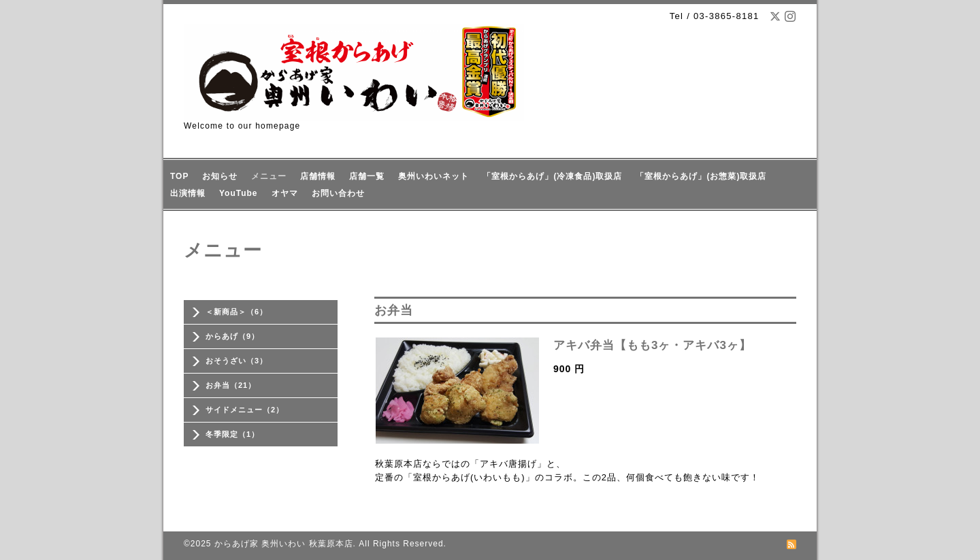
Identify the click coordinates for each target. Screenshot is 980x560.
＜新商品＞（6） (236, 312)
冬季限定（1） (232, 434)
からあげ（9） (232, 336)
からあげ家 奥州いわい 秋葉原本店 (284, 544)
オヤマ (285, 193)
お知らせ (220, 176)
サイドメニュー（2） (245, 410)
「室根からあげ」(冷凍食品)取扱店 (552, 176)
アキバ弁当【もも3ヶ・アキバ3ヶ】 (652, 345)
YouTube (239, 193)
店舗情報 (318, 176)
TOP (179, 176)
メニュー (269, 176)
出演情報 (188, 193)
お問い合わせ (338, 193)
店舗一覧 (367, 176)
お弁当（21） (231, 385)
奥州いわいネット (434, 176)
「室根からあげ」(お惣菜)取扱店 (701, 176)
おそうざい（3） (236, 361)
